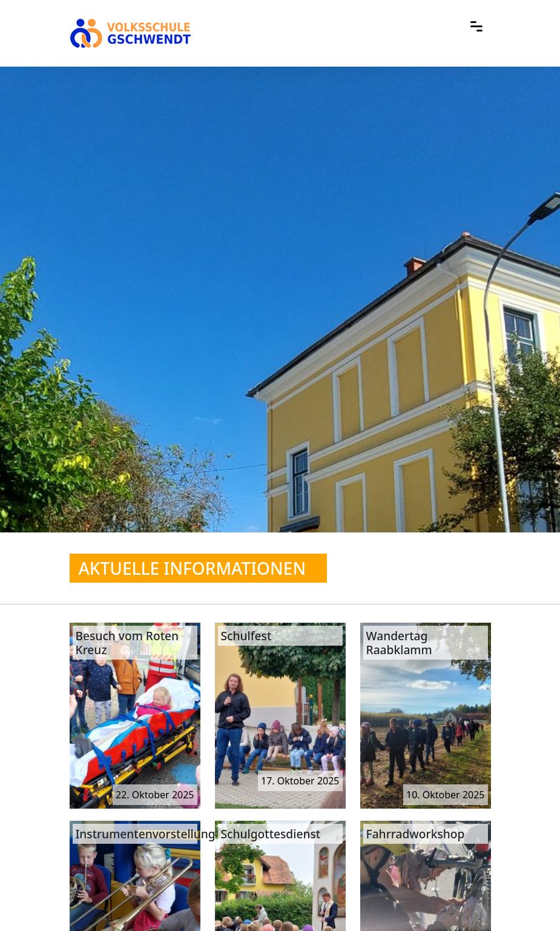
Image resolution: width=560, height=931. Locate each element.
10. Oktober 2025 (446, 795)
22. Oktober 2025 (155, 795)
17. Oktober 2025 (300, 781)
